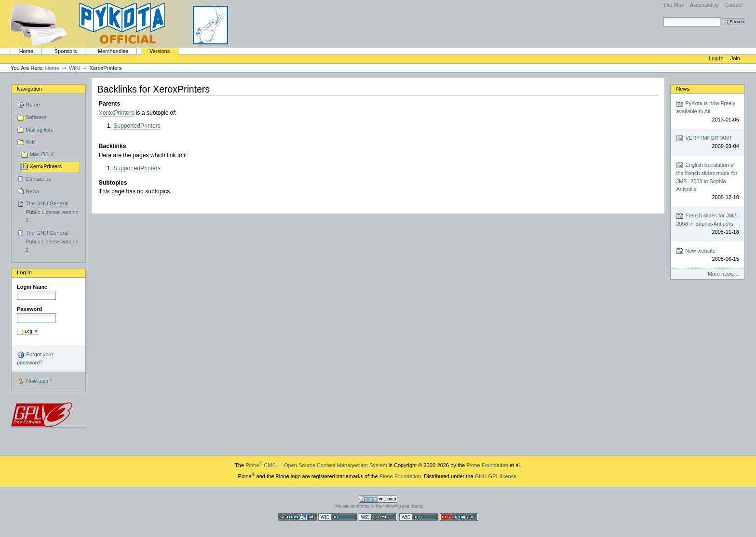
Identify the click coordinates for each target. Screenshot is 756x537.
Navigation (29, 89)
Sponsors (66, 51)
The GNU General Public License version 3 (52, 212)
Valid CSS (418, 517)
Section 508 (297, 517)
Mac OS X (41, 154)
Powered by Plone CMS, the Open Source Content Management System (378, 499)
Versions (160, 51)
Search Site (663, 17)
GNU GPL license (496, 476)
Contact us (38, 179)
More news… (723, 274)
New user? (34, 382)
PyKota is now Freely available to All (707, 112)
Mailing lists (39, 130)
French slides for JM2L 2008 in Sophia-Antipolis (707, 224)
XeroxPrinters (46, 166)
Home (26, 51)
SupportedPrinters (137, 126)
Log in (717, 58)
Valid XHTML (378, 517)
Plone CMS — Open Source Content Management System (316, 465)
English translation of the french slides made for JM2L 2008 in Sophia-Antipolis (707, 181)
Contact (733, 5)
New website (707, 255)
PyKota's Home (121, 24)
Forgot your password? (35, 358)
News (32, 191)
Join (735, 58)
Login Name (32, 287)
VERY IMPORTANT (707, 142)
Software (36, 117)
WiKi (74, 68)
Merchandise (113, 51)
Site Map (674, 5)
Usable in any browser (459, 517)
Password (29, 309)
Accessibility (704, 5)
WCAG (337, 517)
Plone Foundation (487, 465)
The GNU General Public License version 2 (52, 241)
